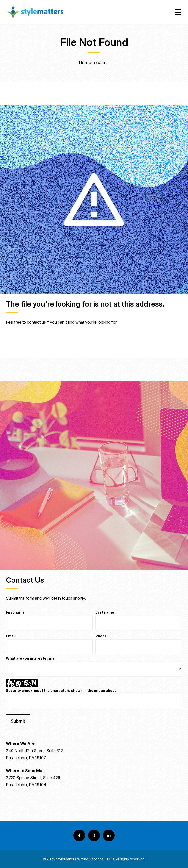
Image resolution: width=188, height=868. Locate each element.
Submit (18, 721)
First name (15, 612)
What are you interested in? (30, 659)
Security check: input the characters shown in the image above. (62, 691)
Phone (101, 636)
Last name (105, 612)
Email (11, 636)
